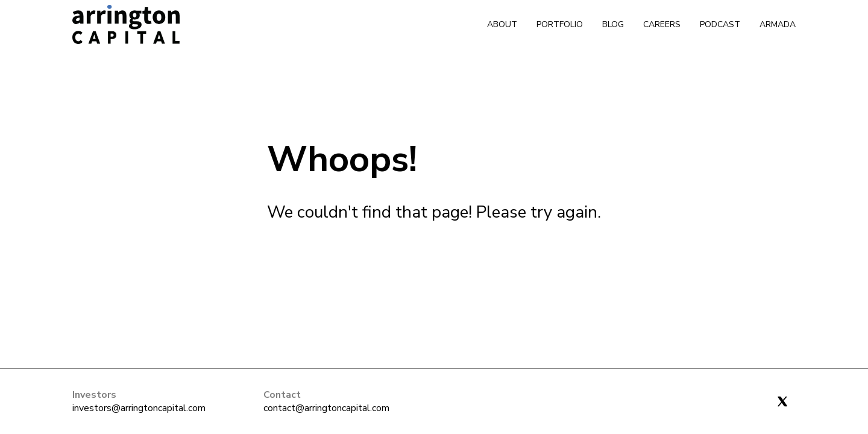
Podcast (720, 24)
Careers (662, 24)
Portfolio (560, 24)
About (502, 24)
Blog (613, 24)
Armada (778, 24)
